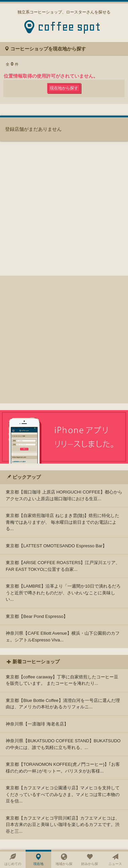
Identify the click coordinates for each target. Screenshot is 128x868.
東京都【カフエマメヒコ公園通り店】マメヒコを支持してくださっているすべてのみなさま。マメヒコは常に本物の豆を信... (63, 794)
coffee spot (69, 29)
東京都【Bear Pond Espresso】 (37, 616)
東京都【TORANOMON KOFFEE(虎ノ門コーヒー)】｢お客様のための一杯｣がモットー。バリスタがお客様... (63, 768)
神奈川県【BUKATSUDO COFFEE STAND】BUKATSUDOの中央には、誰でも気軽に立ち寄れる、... (63, 744)
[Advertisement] (64, 340)
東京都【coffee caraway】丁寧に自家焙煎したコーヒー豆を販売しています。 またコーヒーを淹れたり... (62, 680)
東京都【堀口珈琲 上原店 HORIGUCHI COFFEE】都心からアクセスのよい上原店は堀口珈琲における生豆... (64, 495)
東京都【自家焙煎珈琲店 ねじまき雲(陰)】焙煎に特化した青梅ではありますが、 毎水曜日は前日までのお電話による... (62, 522)
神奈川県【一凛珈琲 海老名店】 (37, 724)
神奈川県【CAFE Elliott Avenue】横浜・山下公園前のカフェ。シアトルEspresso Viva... (63, 637)
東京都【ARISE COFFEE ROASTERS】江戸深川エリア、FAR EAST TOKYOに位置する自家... (63, 566)
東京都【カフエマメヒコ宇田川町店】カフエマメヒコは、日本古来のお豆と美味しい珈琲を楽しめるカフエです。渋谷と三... (63, 825)
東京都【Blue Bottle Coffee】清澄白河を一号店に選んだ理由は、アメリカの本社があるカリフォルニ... (63, 704)
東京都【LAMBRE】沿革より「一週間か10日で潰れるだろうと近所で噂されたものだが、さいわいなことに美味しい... (63, 593)
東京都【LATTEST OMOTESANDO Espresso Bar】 (56, 546)
